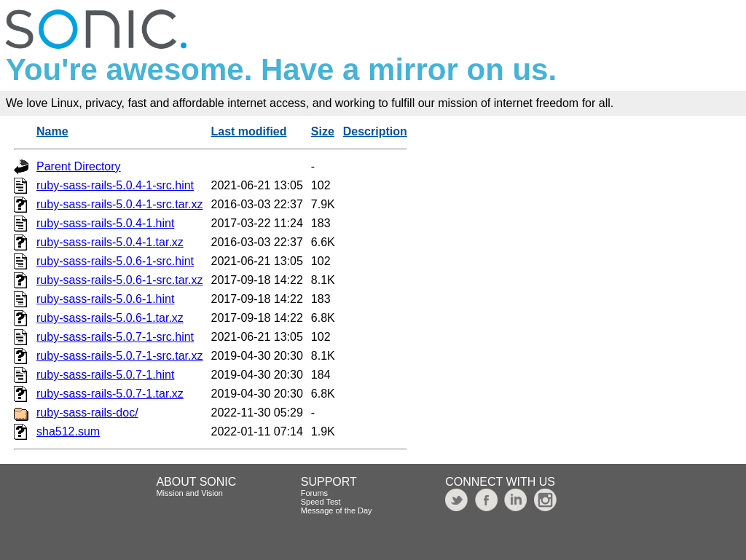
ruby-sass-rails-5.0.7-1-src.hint (115, 337)
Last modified (249, 131)
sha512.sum (68, 431)
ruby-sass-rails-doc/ (87, 413)
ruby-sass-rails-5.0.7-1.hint (105, 375)
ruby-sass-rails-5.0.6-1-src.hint (115, 261)
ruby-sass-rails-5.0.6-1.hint (105, 299)
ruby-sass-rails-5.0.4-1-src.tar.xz (120, 204)
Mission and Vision (189, 493)
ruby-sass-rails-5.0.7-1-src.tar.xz (120, 356)
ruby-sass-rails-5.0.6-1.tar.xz (110, 318)
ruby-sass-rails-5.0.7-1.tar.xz (110, 394)
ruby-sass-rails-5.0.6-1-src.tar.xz (120, 280)
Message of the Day (337, 510)
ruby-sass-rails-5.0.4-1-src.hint (115, 185)
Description (375, 131)
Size (323, 131)
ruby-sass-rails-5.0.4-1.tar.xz (110, 242)
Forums (314, 493)
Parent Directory (79, 166)
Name (52, 131)
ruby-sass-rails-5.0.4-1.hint (105, 223)
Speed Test (321, 502)
